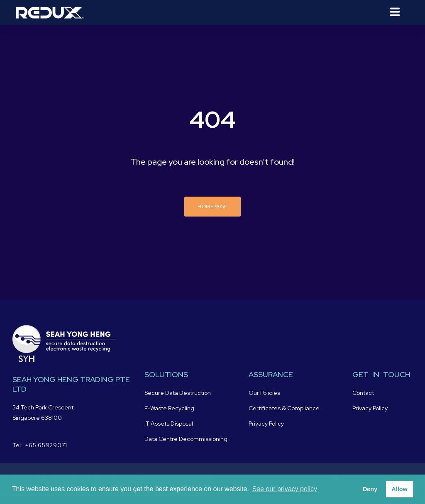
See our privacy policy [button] (285, 489)
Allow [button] (399, 489)
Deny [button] (370, 489)
